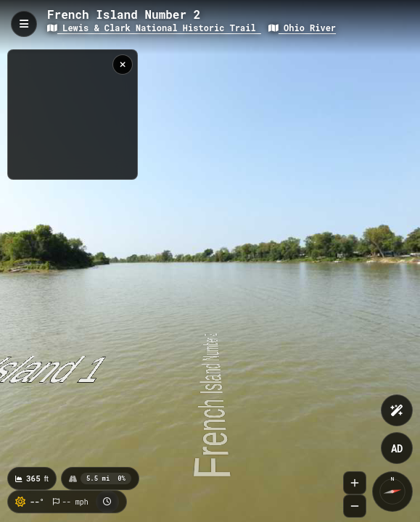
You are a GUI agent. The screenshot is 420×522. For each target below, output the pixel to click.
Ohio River (302, 28)
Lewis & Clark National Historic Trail (154, 28)
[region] (73, 115)
